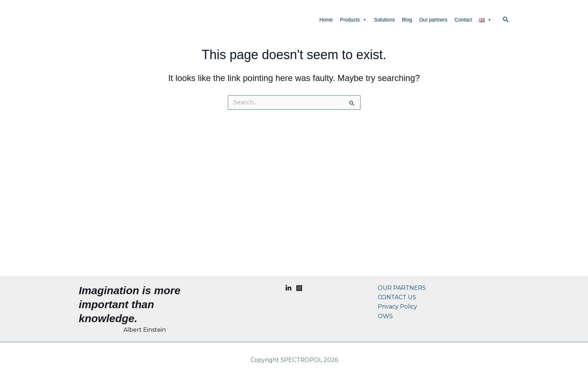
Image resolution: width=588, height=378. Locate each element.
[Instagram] (299, 288)
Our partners (433, 20)
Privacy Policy (398, 307)
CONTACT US (397, 297)
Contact (463, 20)
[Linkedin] (288, 288)
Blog (407, 20)
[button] (506, 20)
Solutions (385, 20)
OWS (385, 316)
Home (326, 20)
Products (354, 20)
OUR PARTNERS (402, 288)
